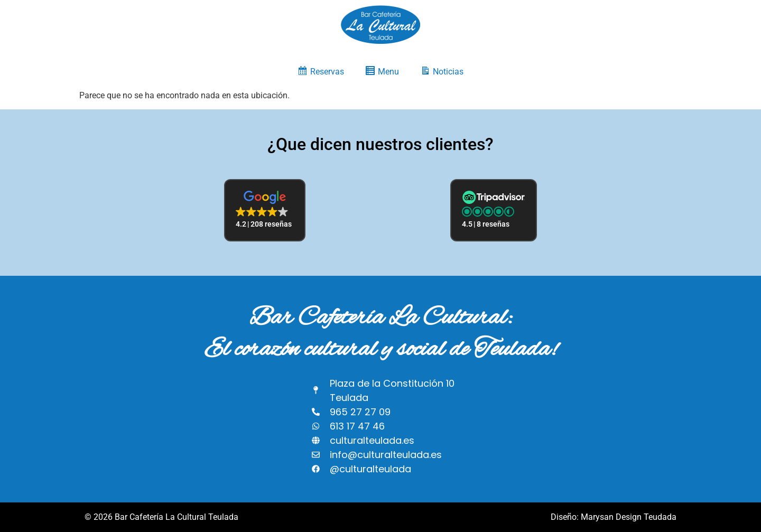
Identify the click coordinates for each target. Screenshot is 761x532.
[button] (265, 210)
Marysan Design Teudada (629, 517)
